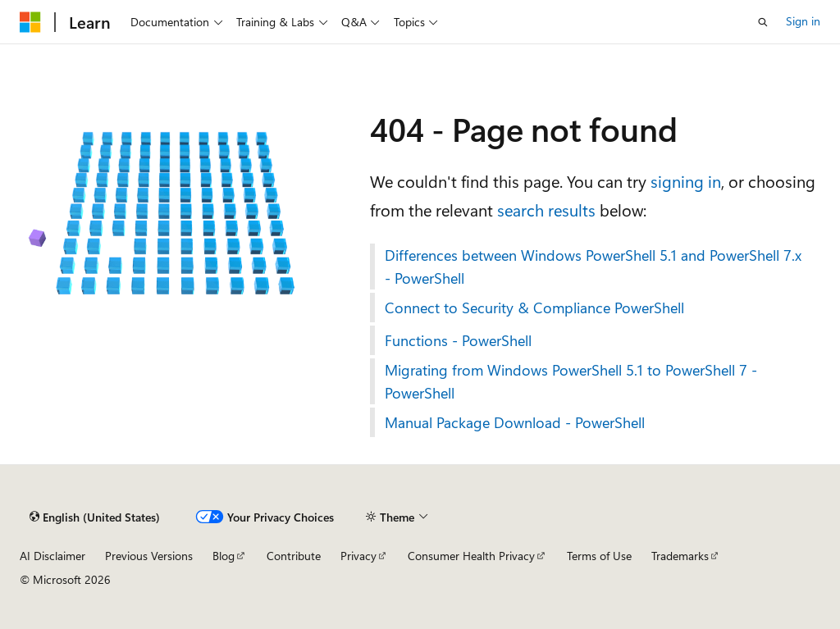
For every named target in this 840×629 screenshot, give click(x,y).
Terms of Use (599, 556)
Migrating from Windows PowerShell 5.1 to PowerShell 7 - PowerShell (571, 381)
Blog (224, 556)
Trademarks (680, 556)
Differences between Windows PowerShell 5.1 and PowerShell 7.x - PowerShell (593, 267)
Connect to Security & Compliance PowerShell (534, 308)
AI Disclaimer (52, 556)
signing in (686, 181)
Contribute (294, 556)
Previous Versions (149, 556)
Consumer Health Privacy (471, 556)
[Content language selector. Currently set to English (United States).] (95, 517)
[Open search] (763, 22)
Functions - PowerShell (458, 340)
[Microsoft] (30, 22)
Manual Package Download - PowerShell (515, 422)
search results (546, 210)
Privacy (358, 556)
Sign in (803, 21)
